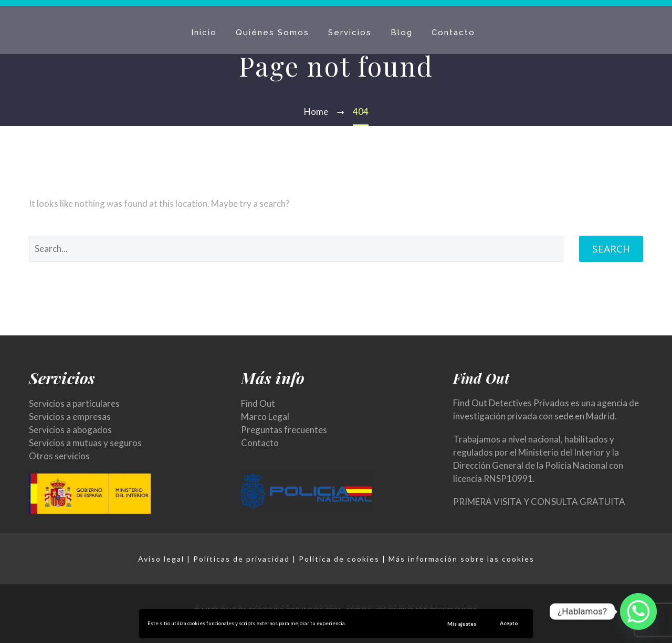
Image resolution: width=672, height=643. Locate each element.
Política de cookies (339, 559)
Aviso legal (161, 559)
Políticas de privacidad (241, 559)
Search (611, 249)
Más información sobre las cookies (461, 559)
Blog (402, 33)
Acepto (509, 623)
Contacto (453, 33)
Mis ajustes (462, 624)
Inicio (204, 33)
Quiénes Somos (272, 33)
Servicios (350, 33)
